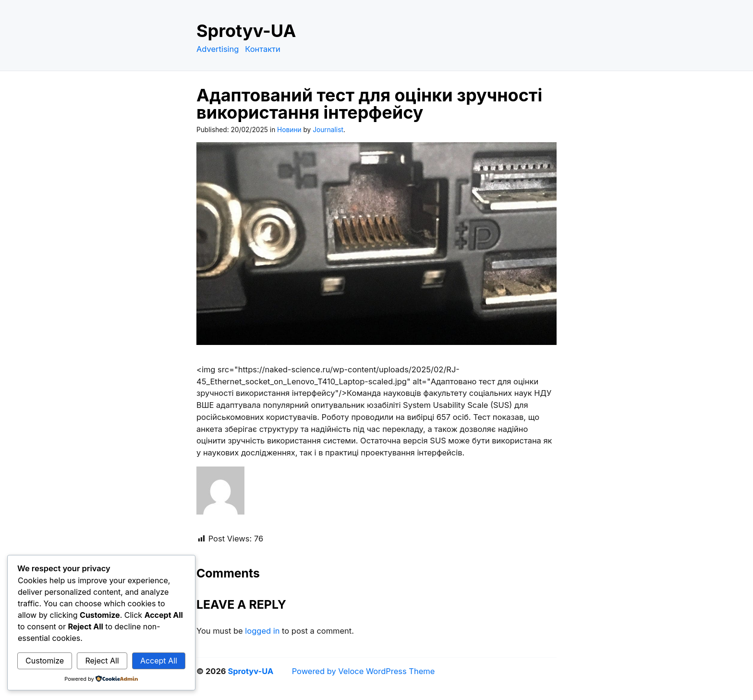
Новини (289, 130)
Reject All (102, 661)
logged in (262, 631)
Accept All (159, 661)
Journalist (328, 130)
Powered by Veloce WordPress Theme (364, 671)
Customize (45, 661)
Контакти (263, 49)
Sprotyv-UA (246, 31)
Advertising (218, 49)
